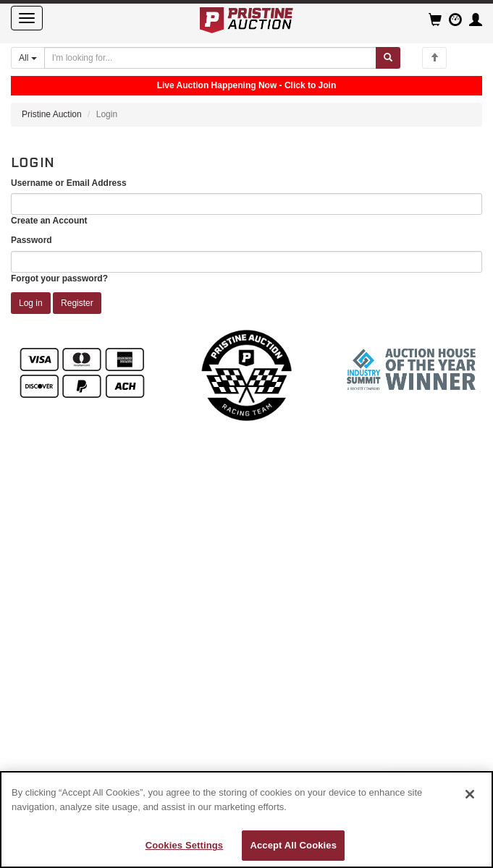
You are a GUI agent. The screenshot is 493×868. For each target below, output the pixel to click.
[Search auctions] (210, 58)
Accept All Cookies (293, 845)
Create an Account (49, 221)
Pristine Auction (52, 114)
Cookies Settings (185, 845)
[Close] (470, 794)
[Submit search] (388, 58)
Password (31, 240)
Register (77, 303)
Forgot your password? (59, 278)
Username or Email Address (69, 183)
